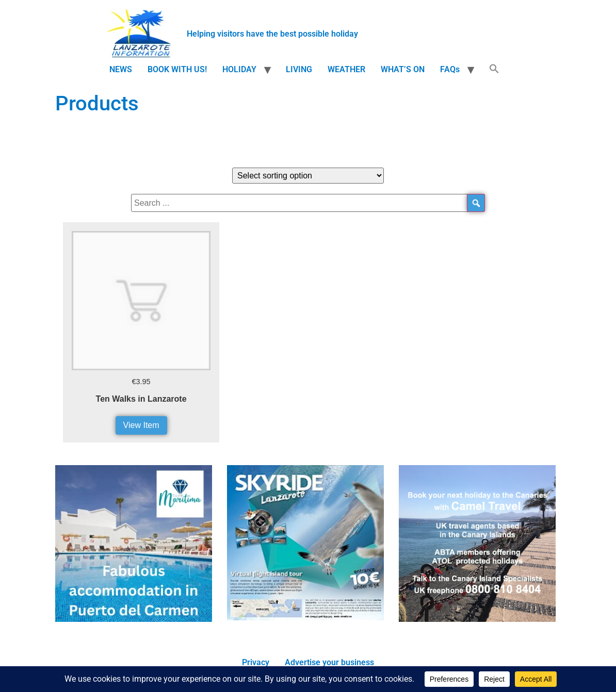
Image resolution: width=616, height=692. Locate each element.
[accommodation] (134, 619)
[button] (494, 70)
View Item (141, 425)
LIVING (299, 69)
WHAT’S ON (403, 69)
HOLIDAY (239, 69)
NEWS (121, 69)
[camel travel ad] (477, 619)
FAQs (450, 69)
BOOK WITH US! (177, 69)
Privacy (256, 662)
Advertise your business (329, 662)
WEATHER (346, 69)
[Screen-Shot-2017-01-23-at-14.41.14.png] (305, 617)
